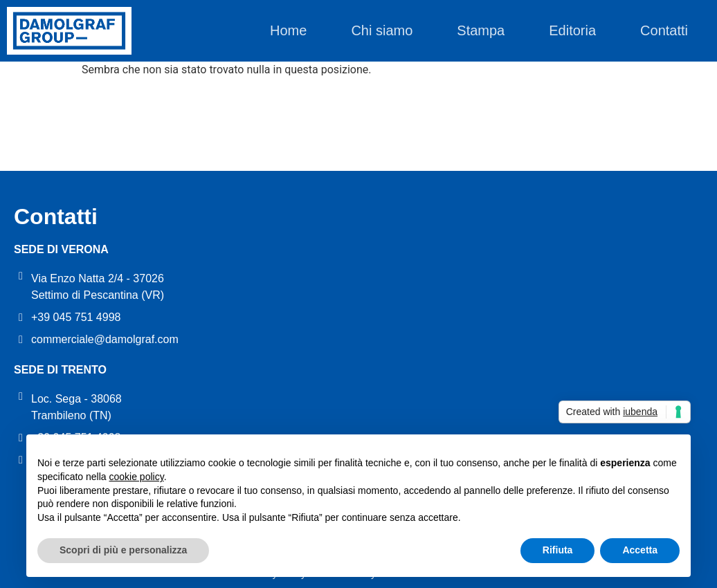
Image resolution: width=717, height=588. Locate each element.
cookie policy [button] (137, 477)
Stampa (481, 30)
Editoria (572, 30)
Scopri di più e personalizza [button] (123, 550)
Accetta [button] (640, 550)
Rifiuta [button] (558, 550)
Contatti (664, 30)
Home (288, 30)
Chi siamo (382, 30)
